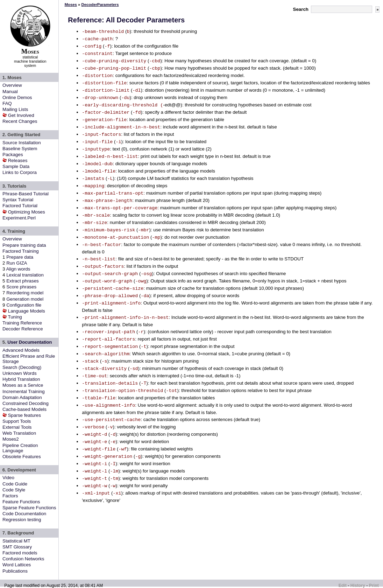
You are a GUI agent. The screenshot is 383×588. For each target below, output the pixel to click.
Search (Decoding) (22, 367)
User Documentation (30, 342)
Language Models (27, 311)
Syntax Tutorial (18, 200)
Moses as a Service (23, 385)
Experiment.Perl (19, 218)
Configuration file (24, 305)
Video (8, 478)
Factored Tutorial (20, 206)
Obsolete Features (22, 457)
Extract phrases (23, 281)
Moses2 (11, 439)
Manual (10, 92)
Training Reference (22, 323)
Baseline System (20, 149)
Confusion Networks (23, 559)
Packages (13, 155)
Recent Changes (20, 121)
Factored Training (21, 251)
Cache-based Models (24, 409)
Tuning (15, 317)
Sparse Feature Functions (29, 508)
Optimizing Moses (27, 212)
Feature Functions (21, 502)
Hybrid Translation (21, 379)
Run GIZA (17, 263)
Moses (71, 5)
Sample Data (16, 166)
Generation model (25, 299)
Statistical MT (16, 541)
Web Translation (19, 433)
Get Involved (21, 115)
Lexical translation (25, 275)
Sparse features (24, 415)
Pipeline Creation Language (20, 448)
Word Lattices (17, 565)
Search (301, 9)
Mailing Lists (15, 109)
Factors (10, 496)
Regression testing (22, 520)
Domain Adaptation (22, 397)
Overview (12, 85)
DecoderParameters (100, 5)
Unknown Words (20, 373)
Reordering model (25, 293)
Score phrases (21, 287)
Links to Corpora (20, 172)
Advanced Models (21, 350)
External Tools (17, 427)
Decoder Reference (23, 329)
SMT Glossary (17, 547)
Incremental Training (24, 391)
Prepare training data (24, 245)
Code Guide (15, 484)
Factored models (20, 553)
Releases (18, 160)
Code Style (14, 490)
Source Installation (22, 143)
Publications (15, 571)
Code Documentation (24, 514)
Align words (18, 269)
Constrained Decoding (26, 403)
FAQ (7, 103)
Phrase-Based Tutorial (26, 194)
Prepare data (20, 257)
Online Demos (17, 97)
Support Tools (17, 421)
